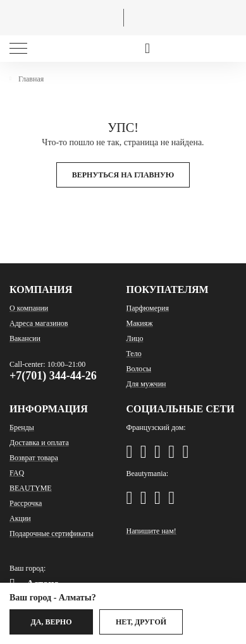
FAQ (17, 473)
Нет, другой (141, 622)
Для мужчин (146, 384)
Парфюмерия (148, 308)
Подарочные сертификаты (52, 534)
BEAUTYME (31, 488)
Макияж (140, 323)
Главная (31, 79)
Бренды (22, 427)
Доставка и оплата (39, 443)
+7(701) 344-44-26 (53, 376)
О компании (29, 308)
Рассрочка (26, 503)
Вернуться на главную (123, 175)
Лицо (135, 338)
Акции (20, 518)
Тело (134, 354)
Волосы (139, 369)
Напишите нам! (151, 531)
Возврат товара (34, 458)
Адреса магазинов (39, 323)
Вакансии (25, 338)
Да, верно (52, 622)
